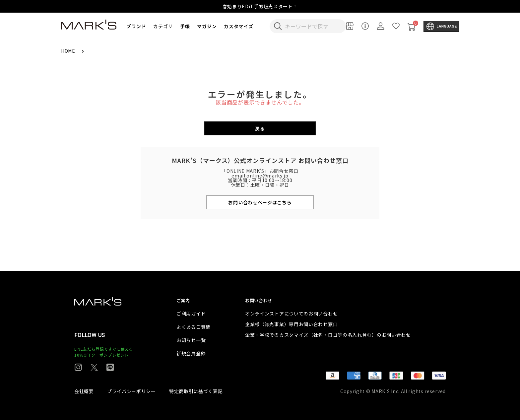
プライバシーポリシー (131, 391)
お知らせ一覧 (191, 340)
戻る (260, 128)
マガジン (207, 26)
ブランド (136, 26)
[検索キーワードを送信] (278, 26)
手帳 (185, 26)
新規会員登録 (191, 353)
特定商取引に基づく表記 (196, 391)
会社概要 (84, 391)
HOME (69, 51)
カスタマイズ (238, 26)
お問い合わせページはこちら (260, 202)
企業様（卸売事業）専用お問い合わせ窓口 (291, 324)
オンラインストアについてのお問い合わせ (291, 314)
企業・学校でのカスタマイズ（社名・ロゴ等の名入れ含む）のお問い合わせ (328, 335)
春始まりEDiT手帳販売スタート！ (260, 6)
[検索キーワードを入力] (312, 26)
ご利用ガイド (191, 314)
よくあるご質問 (194, 327)
